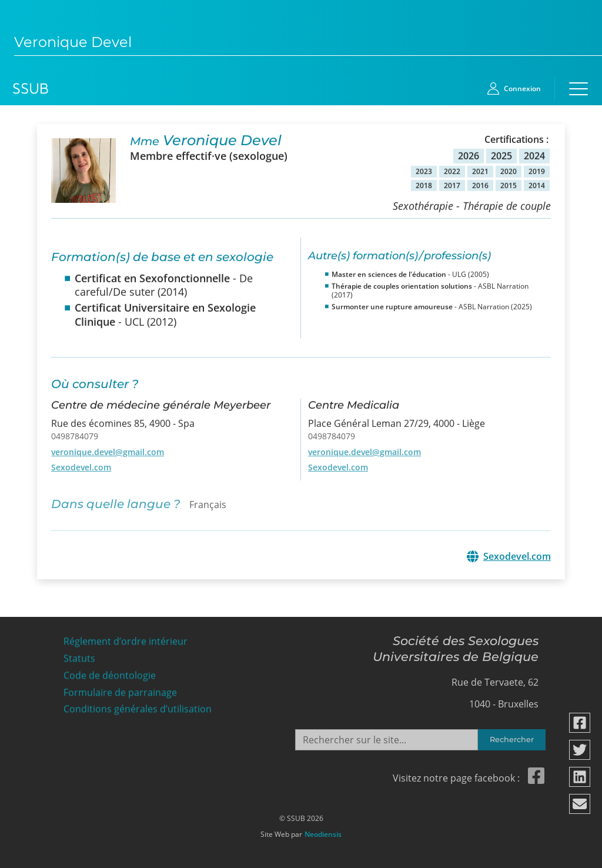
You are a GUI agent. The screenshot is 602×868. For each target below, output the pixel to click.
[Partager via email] (580, 804)
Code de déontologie (110, 672)
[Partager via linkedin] (580, 777)
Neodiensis (323, 831)
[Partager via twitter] (580, 750)
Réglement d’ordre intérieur (126, 638)
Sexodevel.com (81, 463)
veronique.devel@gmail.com (108, 447)
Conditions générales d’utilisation (138, 705)
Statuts (79, 655)
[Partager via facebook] (580, 723)
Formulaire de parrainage (120, 688)
